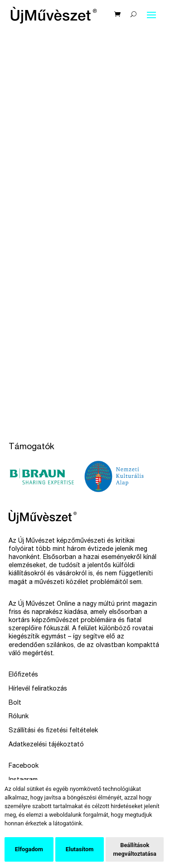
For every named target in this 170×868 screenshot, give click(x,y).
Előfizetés (23, 675)
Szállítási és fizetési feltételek (53, 731)
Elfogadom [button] (29, 849)
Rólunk (19, 717)
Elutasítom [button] (80, 849)
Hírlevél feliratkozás (38, 689)
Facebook (24, 766)
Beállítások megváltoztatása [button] (135, 849)
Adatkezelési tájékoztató (46, 745)
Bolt (15, 703)
